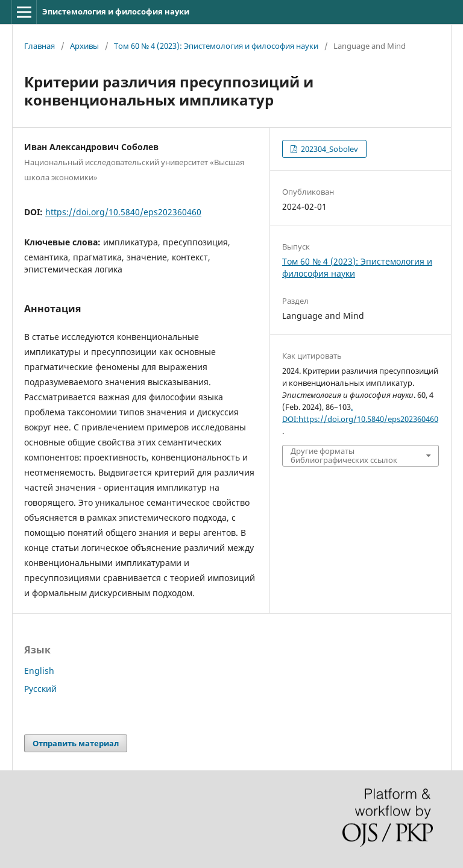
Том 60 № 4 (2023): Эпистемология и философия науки (216, 46)
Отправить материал (76, 743)
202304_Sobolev (329, 149)
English (39, 671)
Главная (39, 46)
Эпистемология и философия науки (116, 11)
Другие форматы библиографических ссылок (344, 455)
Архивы (84, 46)
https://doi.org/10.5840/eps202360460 (123, 212)
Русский (40, 689)
